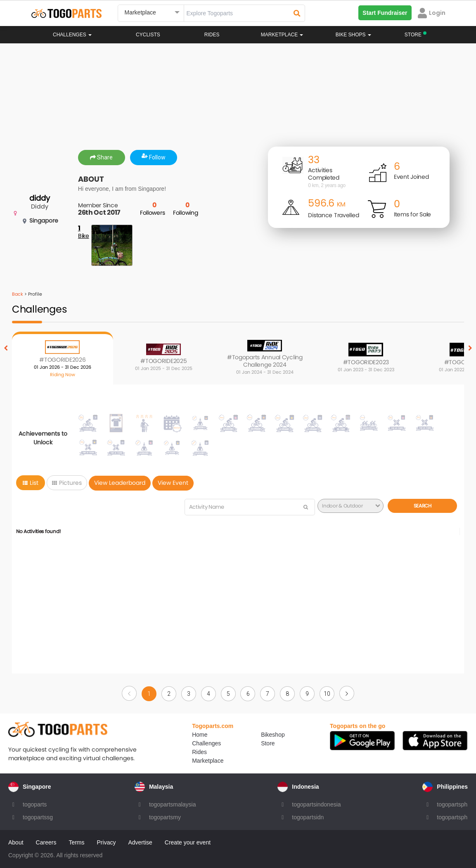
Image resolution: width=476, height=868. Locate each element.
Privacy (107, 842)
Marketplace (208, 761)
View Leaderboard (120, 483)
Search (423, 506)
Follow (154, 157)
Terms (76, 842)
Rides (212, 35)
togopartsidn (308, 817)
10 (327, 694)
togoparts (35, 804)
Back (18, 294)
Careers (46, 842)
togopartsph (452, 804)
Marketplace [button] (282, 35)
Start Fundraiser (385, 13)
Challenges (72, 35)
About (16, 842)
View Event (173, 483)
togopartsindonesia (316, 804)
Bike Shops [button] (353, 35)
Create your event (188, 842)
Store (268, 743)
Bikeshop (273, 735)
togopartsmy (165, 817)
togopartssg (38, 817)
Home (200, 735)
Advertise (140, 842)
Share (101, 157)
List (31, 483)
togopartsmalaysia (173, 804)
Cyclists (148, 35)
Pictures (67, 483)
